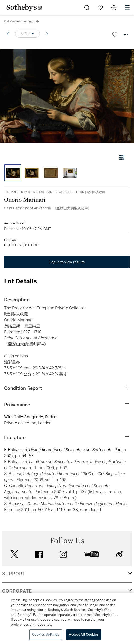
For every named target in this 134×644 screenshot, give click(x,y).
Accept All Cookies (84, 635)
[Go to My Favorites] (100, 8)
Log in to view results (67, 262)
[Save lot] (115, 35)
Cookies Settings (46, 635)
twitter (14, 554)
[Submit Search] (87, 8)
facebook (39, 554)
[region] (67, 618)
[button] (67, 96)
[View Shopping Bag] (114, 8)
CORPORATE (17, 591)
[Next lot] (47, 34)
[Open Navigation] (127, 8)
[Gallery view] (122, 157)
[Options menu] (27, 34)
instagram (63, 554)
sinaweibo (120, 554)
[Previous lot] (8, 34)
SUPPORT (14, 574)
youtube (92, 554)
